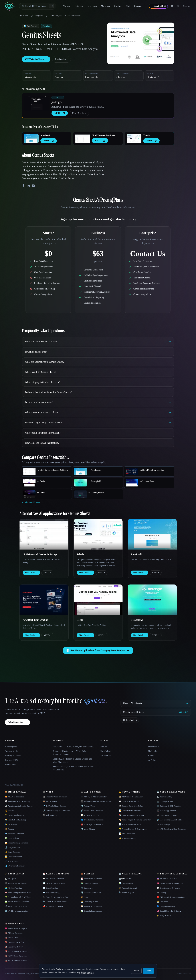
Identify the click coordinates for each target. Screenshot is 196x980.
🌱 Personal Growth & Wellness (18, 897)
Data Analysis (56, 16)
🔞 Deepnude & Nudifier (15, 942)
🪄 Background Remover (15, 815)
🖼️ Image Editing (12, 838)
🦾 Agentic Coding (165, 797)
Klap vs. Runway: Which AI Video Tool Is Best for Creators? (73, 768)
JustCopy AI (57, 102)
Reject (136, 971)
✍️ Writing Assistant (127, 838)
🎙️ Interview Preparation (91, 892)
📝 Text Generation (127, 834)
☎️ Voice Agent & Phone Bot (93, 824)
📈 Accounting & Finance (91, 879)
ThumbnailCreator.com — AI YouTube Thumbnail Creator (70, 753)
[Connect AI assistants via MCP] (156, 703)
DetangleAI (137, 620)
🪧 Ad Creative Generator (53, 879)
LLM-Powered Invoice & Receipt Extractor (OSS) (103, 136)
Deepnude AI (154, 747)
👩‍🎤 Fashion (10, 829)
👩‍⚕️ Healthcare (163, 902)
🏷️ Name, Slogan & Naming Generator (135, 820)
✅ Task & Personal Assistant (17, 902)
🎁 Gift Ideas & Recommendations (171, 897)
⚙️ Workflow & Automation (16, 911)
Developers (94, 6)
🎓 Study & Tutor (164, 915)
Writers (68, 6)
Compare (140, 6)
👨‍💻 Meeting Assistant (14, 888)
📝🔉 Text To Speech (90, 815)
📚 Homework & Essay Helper (131, 815)
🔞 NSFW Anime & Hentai (16, 951)
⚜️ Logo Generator (13, 852)
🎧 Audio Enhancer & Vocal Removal (96, 801)
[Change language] (182, 6)
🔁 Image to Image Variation (17, 843)
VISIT (47, 573)
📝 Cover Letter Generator (130, 811)
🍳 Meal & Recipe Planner (16, 883)
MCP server (106, 756)
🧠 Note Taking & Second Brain (18, 892)
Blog (130, 6)
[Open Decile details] (98, 600)
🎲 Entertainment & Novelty (168, 888)
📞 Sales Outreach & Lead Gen (56, 897)
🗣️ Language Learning (166, 906)
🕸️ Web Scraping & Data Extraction (171, 829)
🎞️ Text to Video (50, 801)
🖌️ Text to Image (12, 861)
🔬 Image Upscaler (13, 847)
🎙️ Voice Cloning (88, 829)
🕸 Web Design (163, 824)
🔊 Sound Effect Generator (92, 811)
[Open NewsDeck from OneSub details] (44, 600)
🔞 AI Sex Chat (11, 938)
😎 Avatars (9, 811)
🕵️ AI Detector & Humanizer (131, 797)
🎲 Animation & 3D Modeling (17, 801)
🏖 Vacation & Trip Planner (16, 906)
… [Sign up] (189, 6)
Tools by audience (13, 756)
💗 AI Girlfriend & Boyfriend (17, 928)
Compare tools (11, 751)
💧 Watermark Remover (15, 866)
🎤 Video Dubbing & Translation (56, 811)
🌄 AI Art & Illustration (15, 797)
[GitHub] (176, 6)
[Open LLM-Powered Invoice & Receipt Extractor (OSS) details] (83, 139)
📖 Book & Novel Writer (129, 801)
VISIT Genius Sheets (36, 59)
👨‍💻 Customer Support (90, 883)
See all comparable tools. (31, 502)
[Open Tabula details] (134, 139)
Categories (37, 16)
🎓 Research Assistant (128, 888)
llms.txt (104, 747)
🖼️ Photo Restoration (14, 857)
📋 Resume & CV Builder (91, 906)
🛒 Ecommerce (87, 888)
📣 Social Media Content (53, 906)
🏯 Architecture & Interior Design (19, 806)
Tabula (147, 135)
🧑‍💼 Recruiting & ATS (90, 902)
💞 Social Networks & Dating (169, 911)
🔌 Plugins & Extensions (167, 815)
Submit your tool (17, 722)
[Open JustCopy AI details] (37, 103)
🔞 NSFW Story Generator (16, 956)
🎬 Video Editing (50, 815)
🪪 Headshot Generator (14, 834)
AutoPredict (46, 135)
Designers (80, 6)
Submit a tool (11, 765)
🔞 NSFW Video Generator (16, 961)
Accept (148, 971)
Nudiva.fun (153, 751)
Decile (80, 620)
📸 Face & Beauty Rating (15, 820)
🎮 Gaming (161, 892)
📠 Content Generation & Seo (131, 806)
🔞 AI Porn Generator (14, 933)
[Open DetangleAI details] (152, 600)
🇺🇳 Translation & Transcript (92, 820)
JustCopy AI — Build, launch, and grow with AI (74, 747)
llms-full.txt (106, 751)
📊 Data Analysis (126, 883)
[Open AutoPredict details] (31, 139)
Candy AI (152, 756)
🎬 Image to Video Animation (55, 797)
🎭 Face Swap (11, 824)
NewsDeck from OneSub (36, 620)
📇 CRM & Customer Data (54, 883)
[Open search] (38, 6)
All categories (11, 747)
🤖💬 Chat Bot (125, 879)
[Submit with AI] (163, 6)
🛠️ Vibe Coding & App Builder (170, 820)
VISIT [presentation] (60, 113)
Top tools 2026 (11, 760)
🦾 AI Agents (10, 879)
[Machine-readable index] (156, 712)
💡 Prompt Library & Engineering (133, 829)
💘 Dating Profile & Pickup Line (170, 883)
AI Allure (152, 760)
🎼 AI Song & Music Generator (94, 797)
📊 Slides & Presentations (91, 911)
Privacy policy (87, 972)
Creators (120, 6)
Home (24, 16)
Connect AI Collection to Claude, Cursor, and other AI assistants (72, 760)
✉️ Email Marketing (51, 892)
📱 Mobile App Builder (166, 811)
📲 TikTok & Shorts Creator (54, 806)
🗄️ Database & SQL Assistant (169, 806)
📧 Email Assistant (51, 888)
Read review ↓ (62, 59)
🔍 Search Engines (127, 892)
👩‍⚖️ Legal (85, 897)
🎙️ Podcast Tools (88, 806)
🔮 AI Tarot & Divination (167, 879)
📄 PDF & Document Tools (130, 824)
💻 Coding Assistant (165, 801)
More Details (79, 113)
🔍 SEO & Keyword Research (55, 902)
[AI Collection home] (10, 6)
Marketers (107, 6)
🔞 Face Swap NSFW (14, 947)
